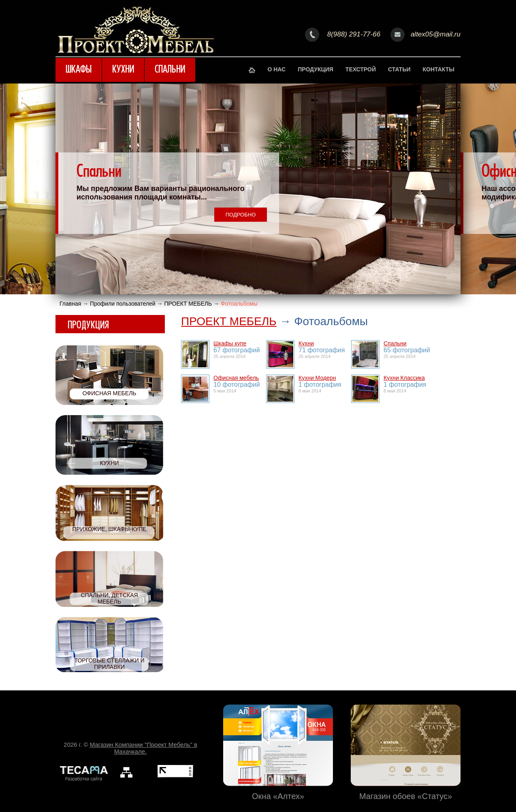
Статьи (399, 69)
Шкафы (79, 70)
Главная (70, 304)
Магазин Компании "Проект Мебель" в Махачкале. (144, 748)
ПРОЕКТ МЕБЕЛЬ (188, 304)
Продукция (316, 69)
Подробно (241, 215)
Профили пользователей (123, 304)
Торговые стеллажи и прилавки (110, 664)
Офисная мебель (109, 393)
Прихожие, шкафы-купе (109, 529)
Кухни (123, 70)
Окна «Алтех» (278, 795)
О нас (276, 69)
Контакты (439, 69)
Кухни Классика (404, 378)
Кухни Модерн (317, 378)
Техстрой (361, 69)
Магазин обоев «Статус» (406, 795)
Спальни (170, 70)
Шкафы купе (230, 343)
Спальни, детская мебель (109, 598)
